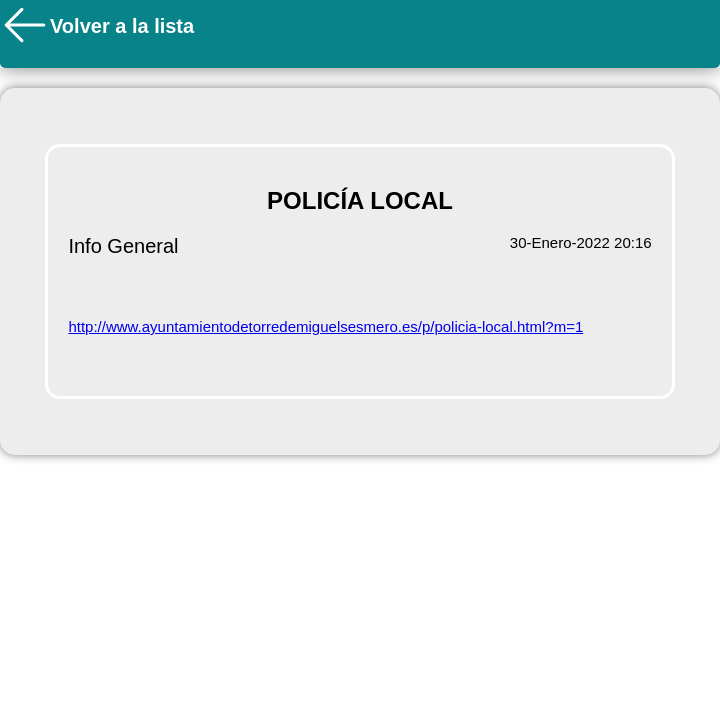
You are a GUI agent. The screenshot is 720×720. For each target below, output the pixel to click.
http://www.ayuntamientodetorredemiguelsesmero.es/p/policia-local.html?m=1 (325, 326)
